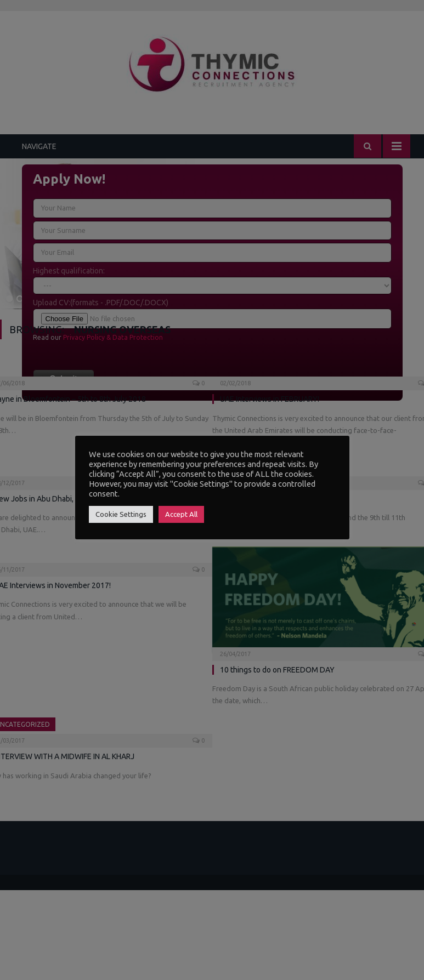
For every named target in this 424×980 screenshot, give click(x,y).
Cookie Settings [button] (121, 514)
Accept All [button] (181, 514)
